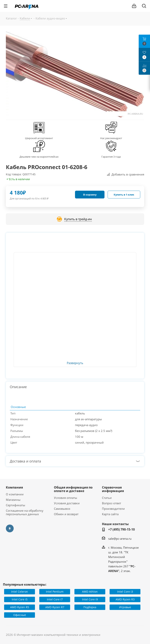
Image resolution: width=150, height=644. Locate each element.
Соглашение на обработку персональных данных (25, 512)
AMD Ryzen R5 (20, 607)
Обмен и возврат (66, 514)
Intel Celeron (20, 592)
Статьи (107, 498)
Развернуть (75, 363)
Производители (113, 509)
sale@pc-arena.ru (120, 539)
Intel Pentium (55, 592)
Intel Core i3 (125, 592)
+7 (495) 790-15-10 (121, 529)
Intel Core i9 (90, 599)
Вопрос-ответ (112, 503)
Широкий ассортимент (39, 138)
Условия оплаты (66, 498)
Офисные (20, 615)
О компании (15, 494)
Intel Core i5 (20, 599)
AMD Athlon (90, 592)
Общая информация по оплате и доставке (73, 489)
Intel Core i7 (55, 599)
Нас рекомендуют (111, 138)
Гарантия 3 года (111, 157)
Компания (14, 487)
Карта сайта (110, 514)
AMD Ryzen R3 (125, 599)
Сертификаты (16, 505)
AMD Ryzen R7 (55, 607)
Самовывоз (62, 509)
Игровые (125, 607)
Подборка (90, 607)
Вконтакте (10, 528)
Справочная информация (113, 489)
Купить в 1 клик (124, 195)
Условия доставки (67, 503)
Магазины (13, 500)
